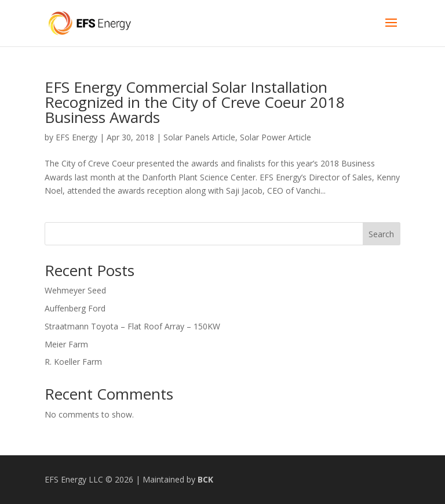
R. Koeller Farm (73, 362)
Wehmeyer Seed (75, 290)
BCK (205, 479)
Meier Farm (66, 344)
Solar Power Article (276, 137)
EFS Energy (76, 137)
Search (381, 234)
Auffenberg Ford (75, 308)
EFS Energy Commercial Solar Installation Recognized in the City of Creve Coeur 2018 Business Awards (195, 102)
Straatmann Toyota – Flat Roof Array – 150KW (132, 326)
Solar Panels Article (199, 137)
